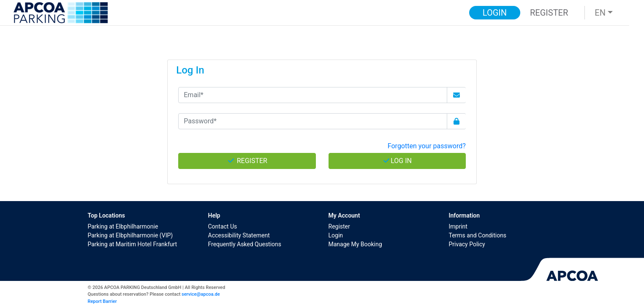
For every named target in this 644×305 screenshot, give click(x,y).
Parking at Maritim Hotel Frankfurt (133, 244)
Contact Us (223, 226)
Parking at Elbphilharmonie (123, 226)
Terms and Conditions (478, 235)
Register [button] (549, 13)
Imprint (458, 226)
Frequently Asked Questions (245, 244)
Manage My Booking (355, 244)
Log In (397, 161)
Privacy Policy (467, 244)
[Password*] (313, 121)
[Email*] (313, 95)
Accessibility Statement (239, 235)
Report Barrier (102, 301)
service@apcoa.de (201, 294)
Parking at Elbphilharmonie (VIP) (130, 235)
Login (336, 235)
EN (600, 13)
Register (339, 226)
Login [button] (495, 13)
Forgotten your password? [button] (427, 146)
